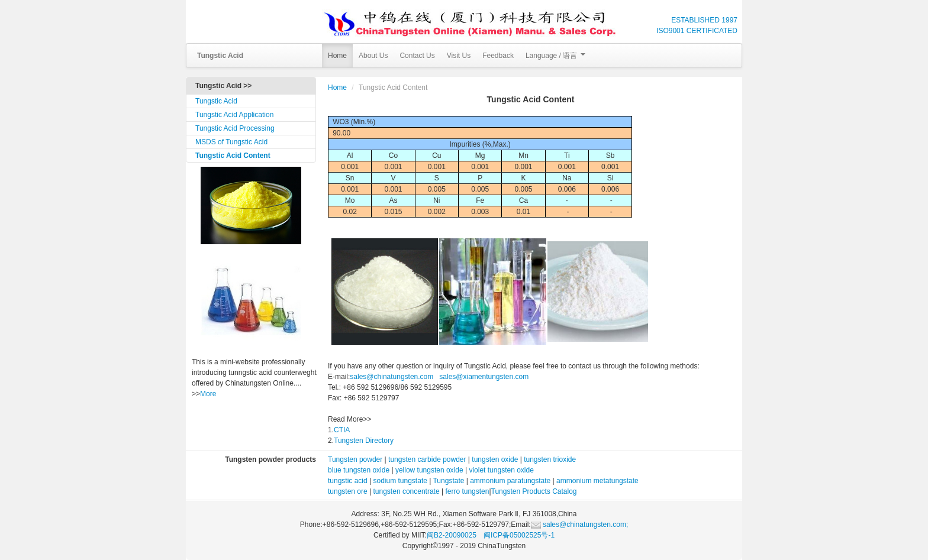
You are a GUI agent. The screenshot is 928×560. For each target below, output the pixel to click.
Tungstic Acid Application (234, 115)
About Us (373, 56)
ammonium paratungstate (510, 481)
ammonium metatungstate (597, 481)
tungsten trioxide (550, 459)
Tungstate (448, 481)
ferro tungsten (467, 491)
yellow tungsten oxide (429, 470)
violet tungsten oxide (501, 470)
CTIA (342, 430)
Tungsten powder (355, 459)
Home (337, 56)
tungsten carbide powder (427, 459)
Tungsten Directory (364, 441)
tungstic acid (348, 481)
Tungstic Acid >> (223, 86)
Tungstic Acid (216, 101)
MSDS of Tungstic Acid (231, 142)
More (208, 394)
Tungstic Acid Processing (235, 128)
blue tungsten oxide (359, 470)
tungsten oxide (495, 459)
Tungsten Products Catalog (534, 491)
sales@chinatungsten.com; (580, 525)
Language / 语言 (555, 56)
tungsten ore (348, 491)
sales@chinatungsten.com (391, 377)
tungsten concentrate (407, 491)
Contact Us (417, 56)
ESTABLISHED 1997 (704, 20)
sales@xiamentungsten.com (483, 377)
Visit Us (459, 56)
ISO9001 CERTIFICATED (697, 31)
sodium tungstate (400, 481)
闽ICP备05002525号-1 (519, 535)
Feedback (498, 56)
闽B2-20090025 (452, 535)
